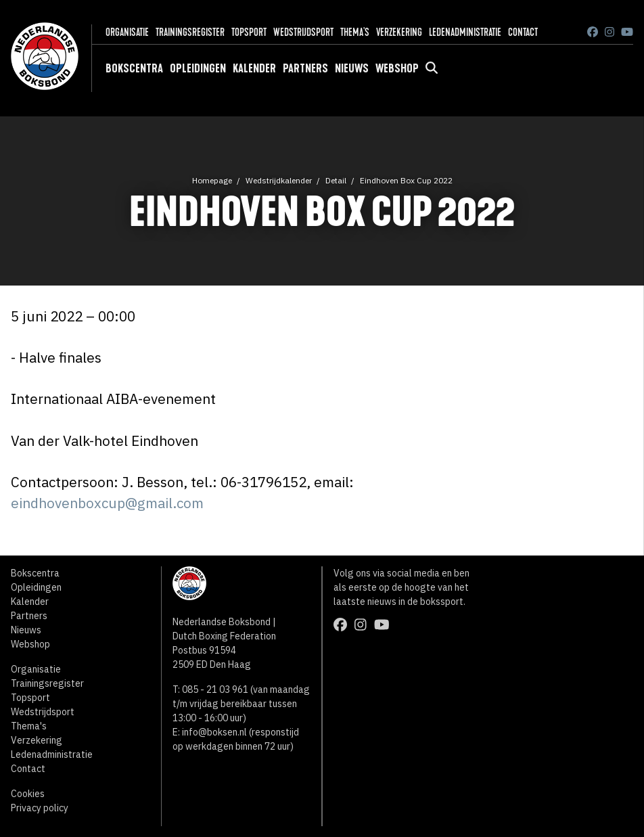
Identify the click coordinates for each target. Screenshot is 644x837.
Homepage (212, 180)
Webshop (397, 68)
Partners (305, 68)
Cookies (28, 794)
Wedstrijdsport (303, 32)
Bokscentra (134, 68)
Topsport (249, 32)
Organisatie (127, 32)
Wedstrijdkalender (279, 180)
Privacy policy (40, 808)
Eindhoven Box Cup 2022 (406, 180)
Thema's (355, 32)
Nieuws (352, 68)
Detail (336, 180)
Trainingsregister (190, 32)
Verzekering (399, 32)
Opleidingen (198, 68)
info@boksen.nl (214, 732)
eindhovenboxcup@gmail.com (107, 503)
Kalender (254, 68)
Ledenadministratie (465, 32)
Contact (523, 32)
